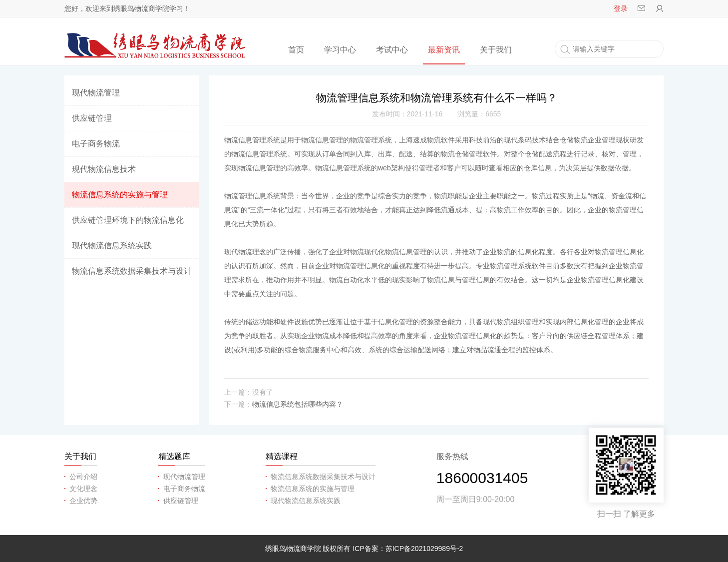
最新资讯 (444, 50)
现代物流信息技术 (104, 169)
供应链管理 (92, 118)
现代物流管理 (96, 93)
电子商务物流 (96, 144)
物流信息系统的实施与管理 (120, 195)
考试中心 (392, 50)
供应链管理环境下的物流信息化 (128, 220)
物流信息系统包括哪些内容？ (298, 404)
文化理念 (83, 489)
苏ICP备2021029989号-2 (424, 549)
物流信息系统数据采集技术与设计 (132, 271)
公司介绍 (83, 477)
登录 (621, 8)
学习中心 (340, 50)
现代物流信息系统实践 (112, 246)
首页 (296, 50)
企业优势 (83, 501)
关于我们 (496, 50)
